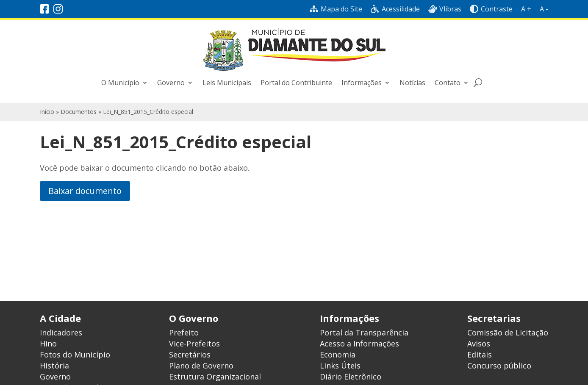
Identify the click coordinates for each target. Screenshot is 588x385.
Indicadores (61, 332)
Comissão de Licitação (508, 332)
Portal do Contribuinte (296, 83)
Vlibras (445, 9)
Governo (171, 83)
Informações (362, 83)
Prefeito (184, 332)
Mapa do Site (336, 9)
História (54, 366)
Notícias (412, 83)
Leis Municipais (227, 83)
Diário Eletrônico (351, 377)
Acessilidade (395, 9)
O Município (120, 83)
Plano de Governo (201, 366)
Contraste (491, 9)
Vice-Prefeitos (194, 343)
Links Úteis (340, 366)
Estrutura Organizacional (215, 377)
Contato (448, 83)
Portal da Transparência (364, 332)
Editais (480, 355)
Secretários (190, 355)
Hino (48, 343)
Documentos (79, 112)
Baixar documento (85, 191)
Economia (338, 355)
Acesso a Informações (359, 343)
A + (526, 9)
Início (47, 112)
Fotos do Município (75, 355)
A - (544, 9)
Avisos (479, 343)
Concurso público (499, 366)
